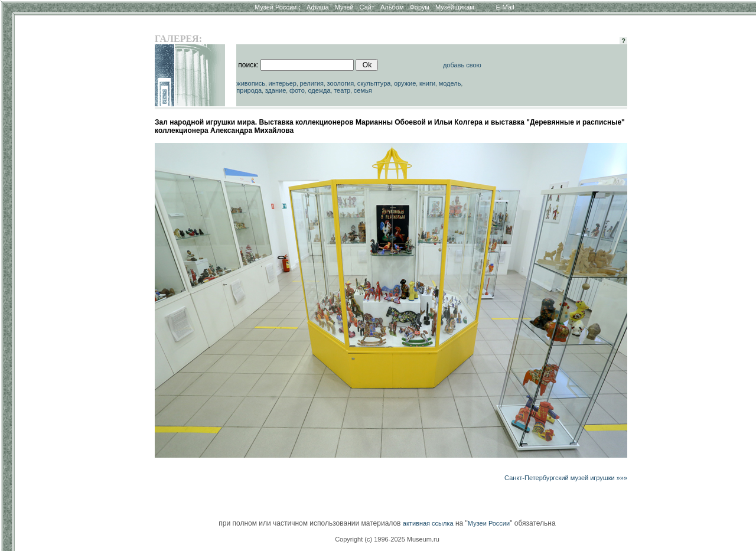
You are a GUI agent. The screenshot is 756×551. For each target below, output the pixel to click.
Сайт (367, 7)
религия (312, 83)
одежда (319, 90)
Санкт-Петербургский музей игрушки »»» (566, 478)
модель (450, 83)
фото (297, 90)
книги (427, 83)
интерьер (283, 83)
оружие (405, 83)
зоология (341, 83)
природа (249, 90)
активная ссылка (428, 523)
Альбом (392, 7)
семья (363, 90)
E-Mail (505, 7)
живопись (251, 83)
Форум (419, 7)
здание (276, 90)
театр (342, 90)
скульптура (374, 83)
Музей (344, 7)
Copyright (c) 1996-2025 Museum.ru (387, 539)
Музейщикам (455, 7)
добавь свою (462, 65)
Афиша (318, 7)
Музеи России (278, 7)
